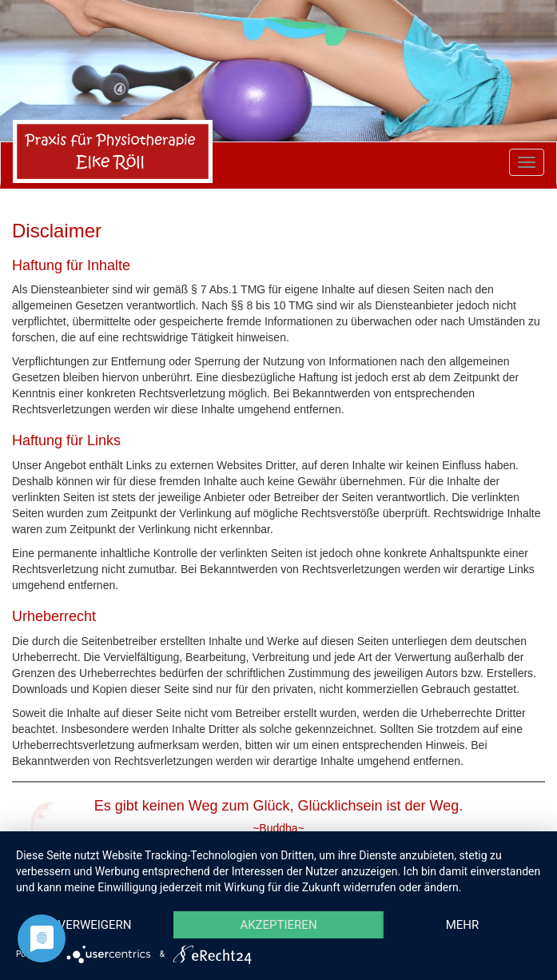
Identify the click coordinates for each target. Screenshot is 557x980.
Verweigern (95, 925)
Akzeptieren (278, 925)
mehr (463, 925)
